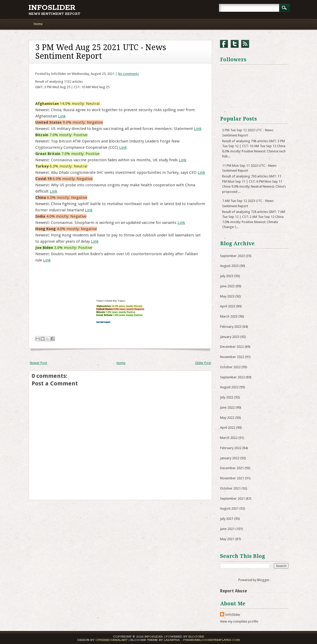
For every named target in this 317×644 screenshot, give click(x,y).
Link (62, 116)
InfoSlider (52, 8)
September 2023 (232, 256)
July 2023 (227, 276)
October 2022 (230, 367)
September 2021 (232, 499)
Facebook (224, 44)
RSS (245, 44)
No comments (128, 74)
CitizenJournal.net (111, 640)
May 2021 (227, 539)
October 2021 (230, 488)
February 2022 (231, 448)
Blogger (263, 580)
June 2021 (227, 529)
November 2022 (232, 357)
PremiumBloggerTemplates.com (211, 640)
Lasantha (172, 640)
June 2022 (227, 407)
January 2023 (230, 337)
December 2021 (232, 468)
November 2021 (232, 478)
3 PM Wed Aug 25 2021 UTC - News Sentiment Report (101, 52)
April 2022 (228, 428)
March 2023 (229, 316)
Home (38, 24)
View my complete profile (239, 621)
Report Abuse (234, 591)
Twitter (235, 44)
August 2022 (229, 387)
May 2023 (227, 296)
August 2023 (229, 266)
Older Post (203, 363)
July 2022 (227, 397)
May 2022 (227, 418)
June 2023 (227, 286)
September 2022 (232, 377)
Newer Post (38, 363)
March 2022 (229, 438)
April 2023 (228, 306)
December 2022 (232, 347)
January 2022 (230, 458)
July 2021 (227, 519)
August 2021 (229, 508)
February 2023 (231, 327)
